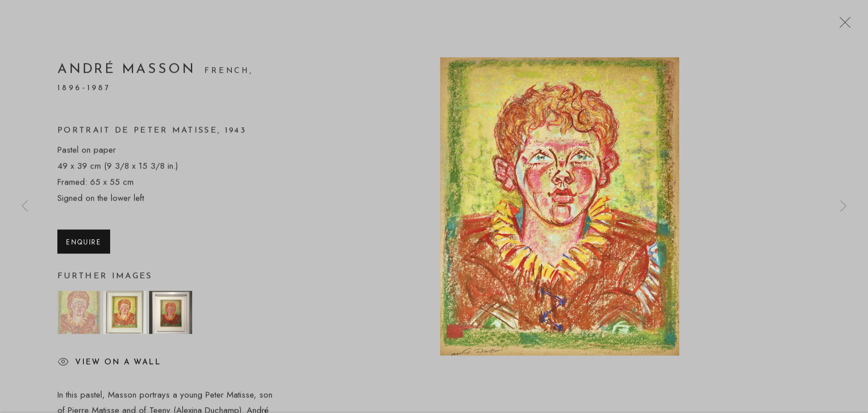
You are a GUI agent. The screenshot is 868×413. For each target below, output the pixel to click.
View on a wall (109, 365)
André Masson (129, 72)
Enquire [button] (84, 244)
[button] (79, 315)
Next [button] (843, 206)
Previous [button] (25, 206)
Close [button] (842, 26)
